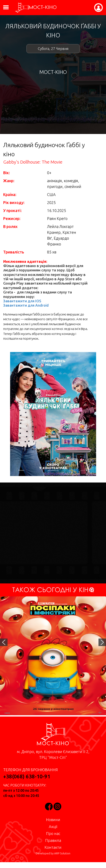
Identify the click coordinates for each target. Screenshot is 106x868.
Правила (53, 840)
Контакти (53, 847)
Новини (53, 820)
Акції (53, 827)
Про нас (53, 833)
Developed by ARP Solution (53, 853)
